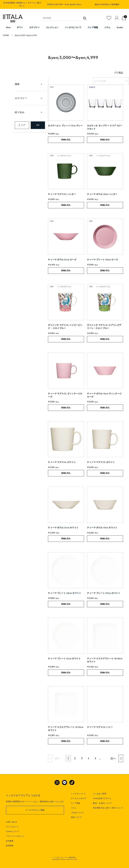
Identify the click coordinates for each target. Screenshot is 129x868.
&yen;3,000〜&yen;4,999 (26, 35)
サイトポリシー (12, 827)
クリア (22, 125)
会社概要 (10, 841)
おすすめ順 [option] (100, 81)
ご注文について (77, 813)
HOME (6, 35)
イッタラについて (78, 794)
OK (38, 125)
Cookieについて (13, 831)
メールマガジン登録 (35, 810)
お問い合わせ (12, 822)
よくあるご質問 (100, 794)
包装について (76, 817)
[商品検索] (65, 18)
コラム (74, 808)
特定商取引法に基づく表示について (108, 808)
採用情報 (10, 846)
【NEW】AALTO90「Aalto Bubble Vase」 (64, 4)
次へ (113, 758)
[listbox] (111, 81)
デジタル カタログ (79, 798)
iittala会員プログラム (102, 798)
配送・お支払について (102, 803)
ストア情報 (75, 803)
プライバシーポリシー (15, 836)
